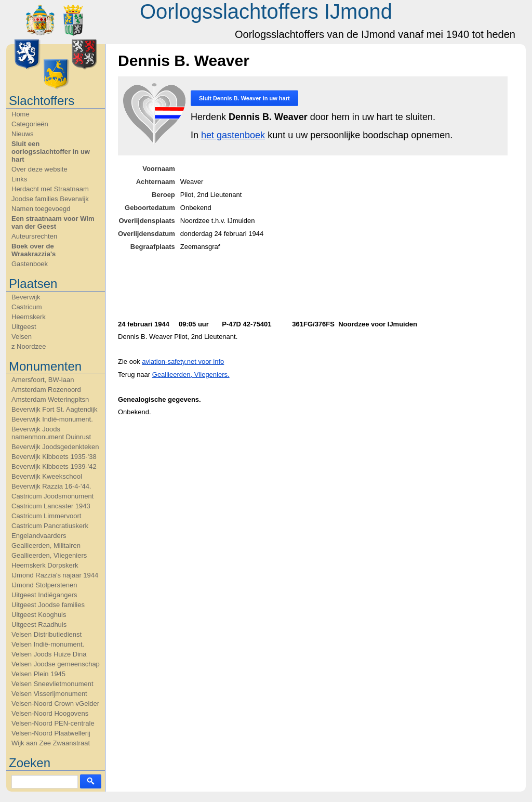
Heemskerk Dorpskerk (45, 565)
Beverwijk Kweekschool (47, 476)
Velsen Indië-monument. (48, 644)
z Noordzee (29, 346)
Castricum (27, 307)
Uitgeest (24, 327)
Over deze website (39, 169)
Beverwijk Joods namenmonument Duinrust (51, 433)
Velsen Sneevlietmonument (52, 684)
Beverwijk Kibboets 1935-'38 (54, 457)
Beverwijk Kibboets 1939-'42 (54, 466)
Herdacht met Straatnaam (50, 189)
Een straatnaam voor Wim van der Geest (53, 222)
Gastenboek (30, 264)
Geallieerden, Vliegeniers (49, 555)
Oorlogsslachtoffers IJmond (266, 11)
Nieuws (23, 134)
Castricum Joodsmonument (52, 496)
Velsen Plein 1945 (38, 674)
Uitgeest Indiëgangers (44, 595)
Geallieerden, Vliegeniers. (191, 374)
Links (19, 179)
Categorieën (30, 124)
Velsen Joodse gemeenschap (56, 664)
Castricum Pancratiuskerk (50, 526)
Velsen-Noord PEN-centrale (53, 723)
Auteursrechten (34, 236)
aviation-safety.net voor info (183, 361)
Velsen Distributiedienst (46, 634)
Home (21, 114)
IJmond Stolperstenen (44, 585)
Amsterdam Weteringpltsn (50, 399)
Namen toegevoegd (41, 209)
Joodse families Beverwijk (50, 199)
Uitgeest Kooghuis (39, 615)
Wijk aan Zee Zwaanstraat (51, 743)
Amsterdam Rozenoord (46, 390)
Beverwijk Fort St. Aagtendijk (54, 409)
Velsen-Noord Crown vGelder (55, 704)
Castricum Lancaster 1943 (51, 506)
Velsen (22, 337)
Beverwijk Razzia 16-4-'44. (51, 486)
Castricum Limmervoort (46, 516)
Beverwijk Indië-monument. (52, 419)
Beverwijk (26, 297)
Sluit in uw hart (244, 98)
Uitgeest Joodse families (48, 605)
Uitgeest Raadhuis (39, 624)
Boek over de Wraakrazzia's (34, 250)
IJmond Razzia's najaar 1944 (55, 575)
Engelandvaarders (39, 536)
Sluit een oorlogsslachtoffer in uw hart (51, 152)
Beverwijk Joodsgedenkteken (55, 447)
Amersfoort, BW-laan (43, 380)
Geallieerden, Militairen (46, 545)
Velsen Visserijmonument (49, 694)
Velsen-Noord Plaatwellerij (51, 733)
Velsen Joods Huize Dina (49, 654)
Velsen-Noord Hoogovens (50, 713)
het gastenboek (233, 135)
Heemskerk (29, 317)
